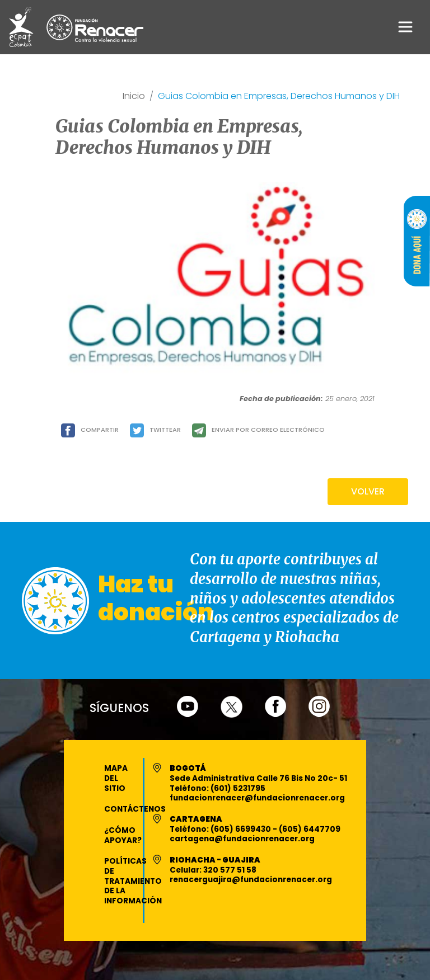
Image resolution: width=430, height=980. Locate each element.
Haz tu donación (156, 598)
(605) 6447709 (310, 829)
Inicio (134, 96)
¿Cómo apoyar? (123, 835)
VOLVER (368, 491)
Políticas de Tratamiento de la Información (133, 881)
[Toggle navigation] (405, 27)
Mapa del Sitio (116, 778)
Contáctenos (135, 809)
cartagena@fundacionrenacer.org (242, 839)
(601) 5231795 (238, 788)
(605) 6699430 (242, 829)
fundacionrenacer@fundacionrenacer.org (257, 798)
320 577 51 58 (230, 870)
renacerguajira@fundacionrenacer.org (251, 880)
